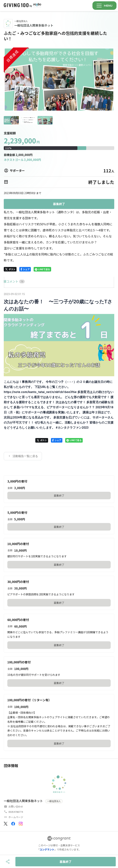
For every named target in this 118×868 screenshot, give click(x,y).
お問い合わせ (16, 806)
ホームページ (16, 817)
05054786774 (16, 812)
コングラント (47, 849)
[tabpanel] (59, 376)
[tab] (8, 281)
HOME (8, 281)
